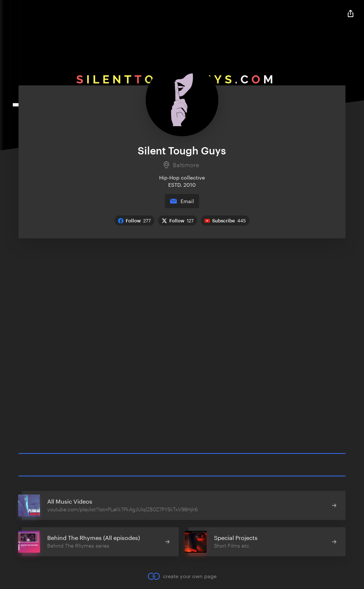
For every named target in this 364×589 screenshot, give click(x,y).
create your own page (182, 576)
